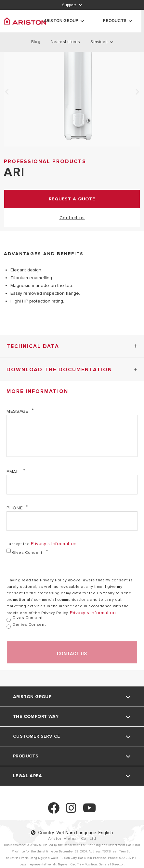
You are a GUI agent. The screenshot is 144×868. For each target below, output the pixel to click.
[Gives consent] (9, 551)
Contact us (72, 218)
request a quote (72, 199)
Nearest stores (65, 42)
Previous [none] (7, 92)
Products (115, 21)
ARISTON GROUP (61, 21)
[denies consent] (9, 627)
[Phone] (72, 521)
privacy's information (54, 544)
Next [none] (137, 92)
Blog (36, 42)
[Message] (72, 436)
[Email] (72, 485)
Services (99, 42)
